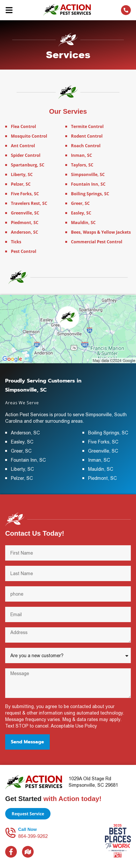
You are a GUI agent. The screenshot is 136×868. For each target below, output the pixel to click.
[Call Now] (10, 833)
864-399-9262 (33, 836)
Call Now (27, 829)
